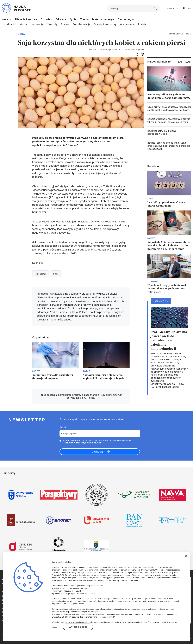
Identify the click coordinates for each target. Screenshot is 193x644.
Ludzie (142, 24)
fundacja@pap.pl (136, 614)
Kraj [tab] (180, 62)
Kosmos (7, 19)
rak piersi (41, 274)
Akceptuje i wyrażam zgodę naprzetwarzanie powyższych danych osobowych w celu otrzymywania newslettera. (98, 441)
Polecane (161, 301)
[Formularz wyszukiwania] (134, 8)
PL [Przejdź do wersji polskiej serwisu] (184, 8)
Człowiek (46, 19)
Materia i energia (103, 19)
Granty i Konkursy (105, 24)
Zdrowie (61, 19)
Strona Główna (176, 34)
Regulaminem (107, 395)
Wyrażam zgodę (78, 627)
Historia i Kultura (26, 19)
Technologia (126, 19)
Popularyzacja (81, 24)
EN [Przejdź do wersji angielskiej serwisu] (190, 8)
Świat (22, 34)
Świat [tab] (188, 62)
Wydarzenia (127, 24)
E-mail (63, 427)
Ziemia (84, 19)
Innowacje (37, 24)
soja (55, 274)
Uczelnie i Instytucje (14, 24)
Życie (73, 19)
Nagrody (52, 24)
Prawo (65, 24)
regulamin (77, 440)
